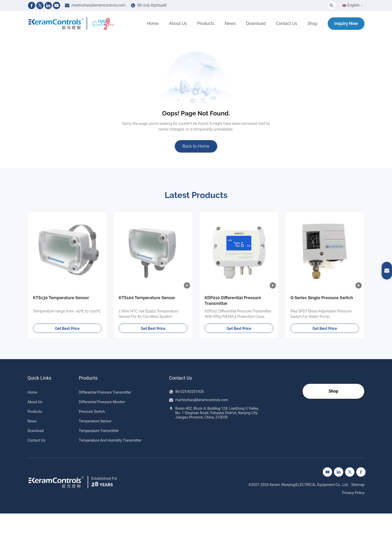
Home (153, 23)
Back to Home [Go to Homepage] (196, 146)
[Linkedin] (48, 5)
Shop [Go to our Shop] (334, 391)
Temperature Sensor (95, 421)
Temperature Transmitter (99, 431)
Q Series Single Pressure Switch (322, 298)
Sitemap (358, 485)
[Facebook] (32, 5)
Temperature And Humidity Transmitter (110, 440)
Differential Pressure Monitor (102, 402)
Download (256, 23)
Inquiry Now (346, 23)
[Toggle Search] (332, 5)
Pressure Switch (92, 412)
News (230, 23)
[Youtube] (57, 5)
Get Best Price (67, 328)
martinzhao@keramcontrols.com (99, 5)
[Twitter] (40, 5)
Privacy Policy (353, 493)
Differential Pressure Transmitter (105, 392)
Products (206, 23)
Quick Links (39, 378)
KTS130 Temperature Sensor (61, 298)
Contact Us (286, 23)
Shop (312, 23)
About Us (178, 23)
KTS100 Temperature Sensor (147, 298)
